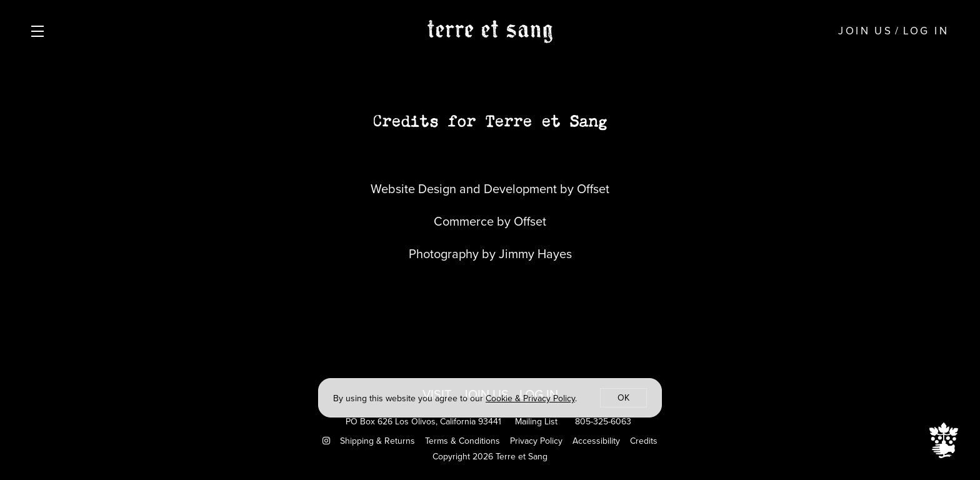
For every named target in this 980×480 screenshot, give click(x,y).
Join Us (865, 31)
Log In (926, 31)
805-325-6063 (603, 422)
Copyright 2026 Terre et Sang (490, 457)
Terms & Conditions (462, 441)
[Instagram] (326, 441)
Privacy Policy (536, 441)
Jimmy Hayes (535, 254)
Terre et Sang (490, 31)
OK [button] (623, 398)
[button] (41, 31)
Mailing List (536, 422)
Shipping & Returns (377, 441)
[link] (530, 398)
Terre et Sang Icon (944, 440)
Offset (593, 189)
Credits (644, 441)
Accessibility (596, 441)
